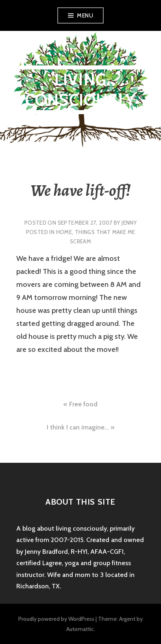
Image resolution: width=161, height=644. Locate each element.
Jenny (129, 223)
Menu (85, 15)
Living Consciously (80, 90)
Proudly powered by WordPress (56, 619)
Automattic (80, 629)
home (64, 232)
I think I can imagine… (78, 427)
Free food (83, 404)
